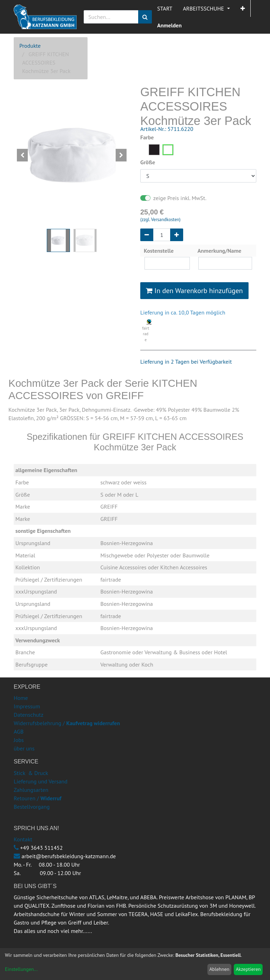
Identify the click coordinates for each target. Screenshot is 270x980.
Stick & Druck (31, 773)
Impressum (27, 706)
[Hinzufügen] (177, 235)
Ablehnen (219, 969)
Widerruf (51, 798)
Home (21, 698)
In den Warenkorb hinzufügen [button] (194, 291)
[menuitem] (165, 8)
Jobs (19, 740)
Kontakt (23, 839)
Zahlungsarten (31, 790)
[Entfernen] (147, 235)
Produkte (30, 46)
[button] (243, 8)
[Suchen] (145, 17)
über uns (24, 748)
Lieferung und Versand (41, 781)
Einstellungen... (21, 969)
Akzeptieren (248, 969)
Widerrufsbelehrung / (67, 723)
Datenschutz (28, 715)
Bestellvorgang (32, 807)
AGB (19, 731)
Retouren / (26, 798)
